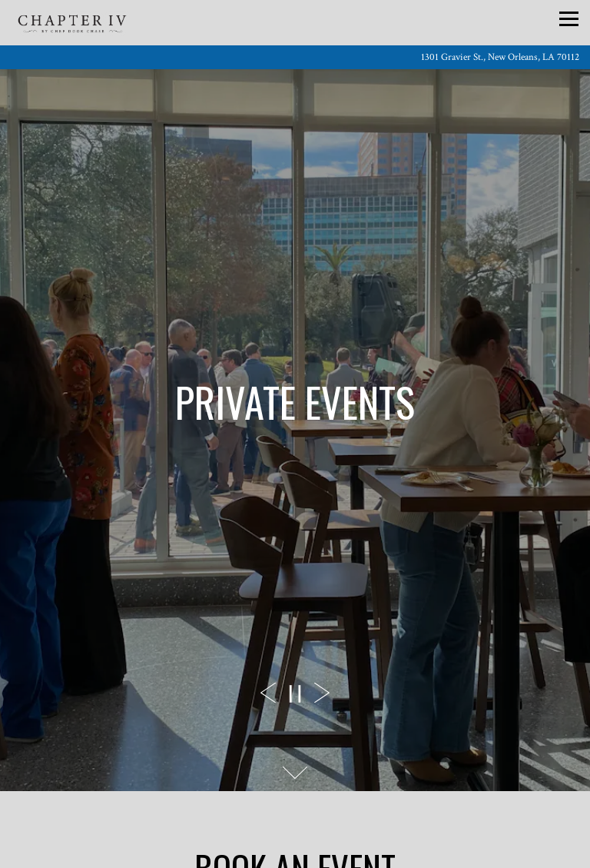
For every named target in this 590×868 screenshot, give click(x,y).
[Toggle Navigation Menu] (569, 19)
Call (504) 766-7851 (295, 807)
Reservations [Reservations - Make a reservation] (295, 848)
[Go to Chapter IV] (295, 57)
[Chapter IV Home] (72, 43)
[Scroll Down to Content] (295, 773)
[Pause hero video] (295, 694)
